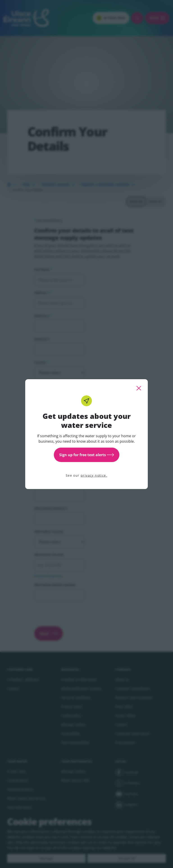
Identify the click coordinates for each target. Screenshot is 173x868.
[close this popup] (139, 388)
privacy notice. (94, 475)
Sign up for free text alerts (87, 455)
